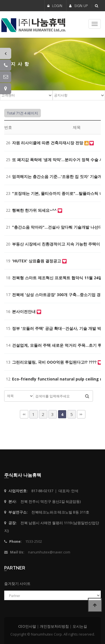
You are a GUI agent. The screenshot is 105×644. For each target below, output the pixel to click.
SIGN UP (79, 5)
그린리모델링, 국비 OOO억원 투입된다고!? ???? (55, 362)
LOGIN (55, 5)
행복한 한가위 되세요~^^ (35, 210)
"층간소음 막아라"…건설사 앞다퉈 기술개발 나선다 (58, 227)
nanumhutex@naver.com (49, 552)
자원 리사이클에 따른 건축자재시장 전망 (48, 143)
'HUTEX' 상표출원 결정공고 (37, 261)
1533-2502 (34, 541)
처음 (24, 414)
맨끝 (81, 414)
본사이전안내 (24, 311)
